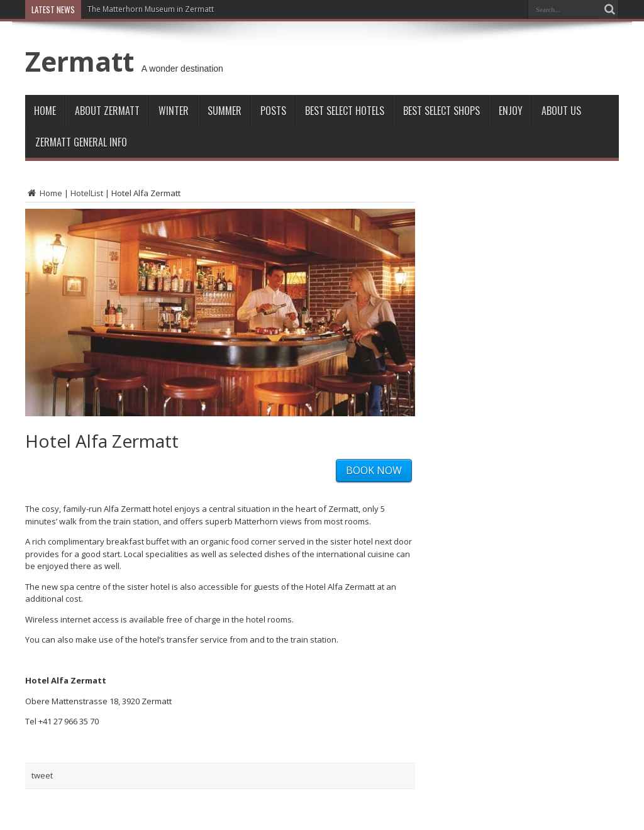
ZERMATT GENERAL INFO (81, 142)
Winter (174, 111)
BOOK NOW (374, 470)
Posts (273, 111)
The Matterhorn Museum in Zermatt (151, 9)
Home (45, 111)
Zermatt (80, 61)
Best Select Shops (441, 111)
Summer (225, 111)
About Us (561, 111)
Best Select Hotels (345, 111)
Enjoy (511, 111)
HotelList (87, 193)
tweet (42, 775)
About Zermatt (107, 111)
